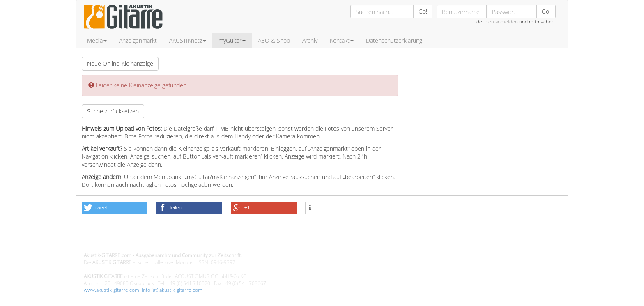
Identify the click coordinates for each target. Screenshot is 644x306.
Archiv (310, 40)
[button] (115, 208)
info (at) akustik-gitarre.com (172, 290)
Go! (423, 11)
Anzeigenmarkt (138, 40)
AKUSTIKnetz (188, 40)
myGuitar (232, 40)
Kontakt (342, 40)
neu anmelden (502, 22)
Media (97, 40)
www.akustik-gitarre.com (112, 290)
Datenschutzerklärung (394, 40)
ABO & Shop (274, 40)
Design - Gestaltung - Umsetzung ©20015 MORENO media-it (151, 242)
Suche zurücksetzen (113, 111)
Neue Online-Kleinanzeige (120, 63)
